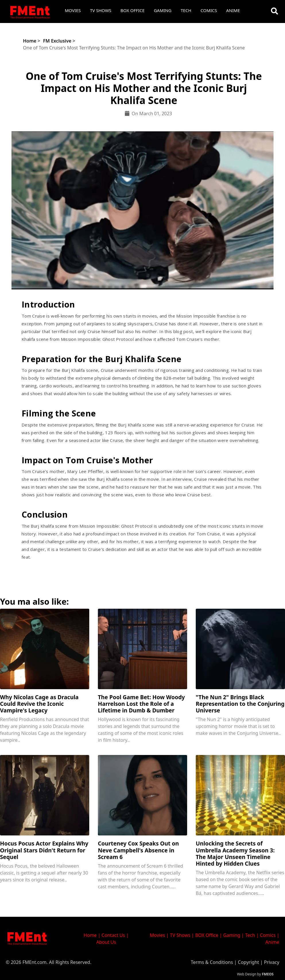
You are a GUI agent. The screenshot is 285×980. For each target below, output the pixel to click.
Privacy (272, 962)
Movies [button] (73, 10)
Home (30, 41)
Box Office (133, 10)
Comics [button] (209, 10)
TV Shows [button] (101, 10)
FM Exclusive (57, 41)
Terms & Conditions (212, 962)
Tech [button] (186, 10)
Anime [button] (233, 10)
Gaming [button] (163, 10)
